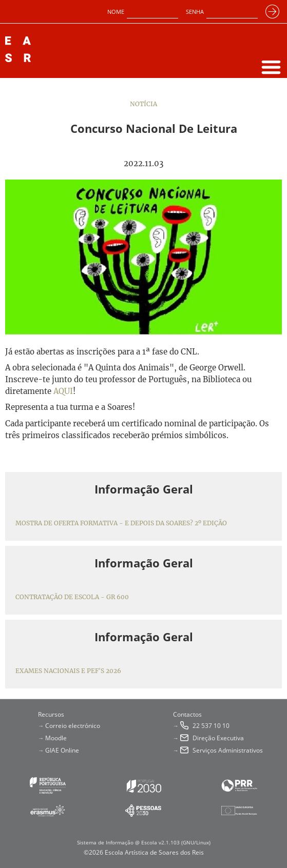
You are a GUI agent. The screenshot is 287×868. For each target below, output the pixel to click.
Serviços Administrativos (228, 750)
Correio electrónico (73, 726)
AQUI (63, 391)
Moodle (56, 738)
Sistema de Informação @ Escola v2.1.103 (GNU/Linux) (144, 842)
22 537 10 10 (211, 726)
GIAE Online (62, 750)
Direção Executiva (218, 738)
